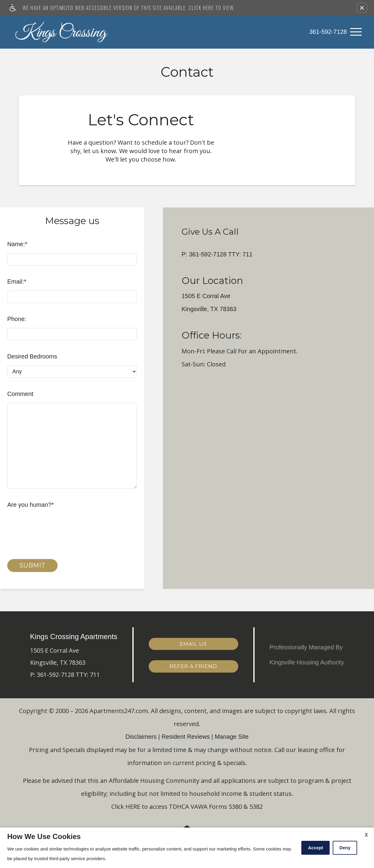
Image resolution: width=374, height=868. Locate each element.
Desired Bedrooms (32, 356)
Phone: (17, 319)
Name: (17, 244)
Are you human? (31, 505)
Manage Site (232, 737)
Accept (315, 848)
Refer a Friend (193, 666)
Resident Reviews (185, 737)
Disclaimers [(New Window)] (141, 737)
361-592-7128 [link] (328, 32)
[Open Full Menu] (356, 32)
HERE (133, 807)
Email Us (193, 644)
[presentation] (53, 526)
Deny (345, 848)
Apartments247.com (119, 711)
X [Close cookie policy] (366, 835)
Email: (17, 281)
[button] (362, 8)
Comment (20, 394)
